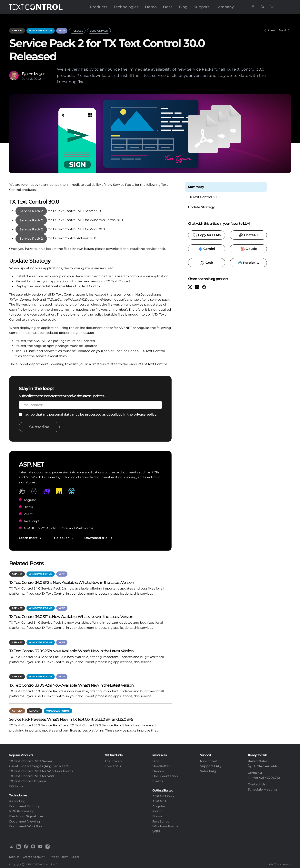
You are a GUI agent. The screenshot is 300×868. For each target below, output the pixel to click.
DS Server (17, 786)
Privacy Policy (58, 857)
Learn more (28, 538)
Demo (151, 7)
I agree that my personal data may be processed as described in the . (90, 414)
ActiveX (17, 711)
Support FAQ (210, 766)
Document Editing (24, 806)
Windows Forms (40, 30)
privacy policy (145, 414)
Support (201, 7)
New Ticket (209, 761)
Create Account (34, 857)
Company (225, 7)
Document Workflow (26, 826)
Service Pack (99, 31)
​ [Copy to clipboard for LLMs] (207, 235)
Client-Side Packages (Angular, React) (39, 766)
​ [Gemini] (206, 249)
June (26, 79)
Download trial (96, 538)
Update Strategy (201, 207)
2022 (37, 79)
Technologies (126, 7)
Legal (75, 857)
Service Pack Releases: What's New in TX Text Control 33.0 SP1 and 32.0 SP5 (71, 719)
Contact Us (257, 784)
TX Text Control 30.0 (204, 197)
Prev (271, 30)
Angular (159, 806)
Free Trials (113, 766)
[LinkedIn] (197, 288)
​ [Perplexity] (248, 263)
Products (99, 7)
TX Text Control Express (28, 781)
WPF (62, 30)
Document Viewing (25, 821)
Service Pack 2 (31, 211)
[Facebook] (204, 288)
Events (158, 781)
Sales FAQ (208, 771)
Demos (158, 771)
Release (77, 31)
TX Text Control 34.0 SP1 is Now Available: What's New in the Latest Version (71, 616)
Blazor (157, 816)
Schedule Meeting (262, 789)
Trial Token (113, 761)
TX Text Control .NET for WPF (32, 776)
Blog (183, 7)
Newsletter (161, 766)
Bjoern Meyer (33, 74)
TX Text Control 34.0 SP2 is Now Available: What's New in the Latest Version (72, 582)
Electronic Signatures (26, 816)
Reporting (17, 801)
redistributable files (57, 286)
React (157, 811)
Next (283, 30)
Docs (168, 7)
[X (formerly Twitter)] (190, 288)
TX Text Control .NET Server (31, 761)
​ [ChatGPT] (248, 235)
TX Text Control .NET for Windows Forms (41, 771)
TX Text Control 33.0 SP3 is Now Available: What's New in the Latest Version (71, 651)
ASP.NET (17, 30)
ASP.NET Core (163, 796)
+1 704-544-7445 (265, 766)
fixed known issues (79, 249)
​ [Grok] (207, 263)
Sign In (14, 857)
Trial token (61, 538)
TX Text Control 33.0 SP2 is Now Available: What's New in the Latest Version (71, 685)
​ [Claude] (248, 249)
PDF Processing (22, 811)
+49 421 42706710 (266, 778)
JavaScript (161, 821)
